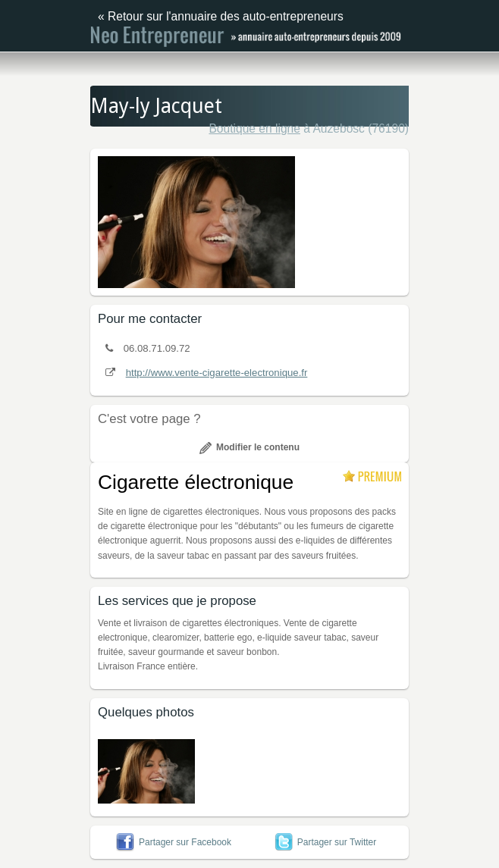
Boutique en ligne (254, 128)
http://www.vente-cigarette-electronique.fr (217, 373)
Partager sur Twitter (325, 842)
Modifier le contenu (249, 447)
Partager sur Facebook (174, 842)
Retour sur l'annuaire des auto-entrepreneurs (226, 16)
